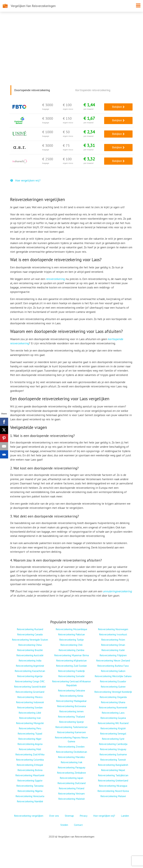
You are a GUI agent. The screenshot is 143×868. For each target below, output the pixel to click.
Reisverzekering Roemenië (113, 707)
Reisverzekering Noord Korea (113, 791)
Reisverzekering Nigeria (30, 791)
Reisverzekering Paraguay (71, 767)
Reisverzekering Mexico (30, 697)
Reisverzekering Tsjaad (30, 733)
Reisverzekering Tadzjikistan (113, 775)
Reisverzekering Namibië (30, 801)
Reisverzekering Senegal (113, 733)
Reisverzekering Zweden (71, 747)
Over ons (54, 816)
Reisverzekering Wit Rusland (113, 723)
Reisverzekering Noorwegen (113, 629)
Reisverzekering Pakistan (71, 634)
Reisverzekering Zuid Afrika (30, 754)
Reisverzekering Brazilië (30, 650)
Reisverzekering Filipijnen (113, 655)
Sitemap (69, 816)
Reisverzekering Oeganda (113, 697)
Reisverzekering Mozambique (71, 629)
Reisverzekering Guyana (113, 718)
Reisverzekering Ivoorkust (113, 634)
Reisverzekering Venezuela (30, 796)
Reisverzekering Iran (30, 718)
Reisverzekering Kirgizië (113, 728)
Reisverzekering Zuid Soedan (71, 666)
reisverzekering (55, 279)
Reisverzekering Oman (113, 645)
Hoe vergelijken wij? (25, 180)
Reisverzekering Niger (30, 739)
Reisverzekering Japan (71, 778)
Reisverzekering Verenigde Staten (30, 640)
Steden (64, 825)
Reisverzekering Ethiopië (30, 765)
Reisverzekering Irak (71, 762)
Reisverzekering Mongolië (30, 723)
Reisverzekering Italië (113, 650)
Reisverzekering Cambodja (113, 744)
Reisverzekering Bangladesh (113, 765)
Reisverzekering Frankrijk (71, 671)
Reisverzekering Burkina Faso (113, 666)
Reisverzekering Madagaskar (71, 701)
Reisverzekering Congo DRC (30, 681)
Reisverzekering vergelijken (29, 816)
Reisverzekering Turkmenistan (71, 727)
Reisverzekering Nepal (113, 770)
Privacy (83, 816)
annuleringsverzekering (117, 591)
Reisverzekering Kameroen (71, 732)
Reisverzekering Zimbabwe (71, 773)
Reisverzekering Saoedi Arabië (30, 687)
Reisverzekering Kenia (71, 696)
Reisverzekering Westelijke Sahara (113, 676)
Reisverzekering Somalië (71, 676)
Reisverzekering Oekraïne (71, 690)
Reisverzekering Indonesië (30, 702)
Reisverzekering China (30, 645)
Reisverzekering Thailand (71, 717)
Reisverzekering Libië (30, 713)
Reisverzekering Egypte (30, 780)
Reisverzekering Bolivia (30, 770)
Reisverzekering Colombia (30, 760)
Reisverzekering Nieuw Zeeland (113, 660)
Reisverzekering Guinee (113, 687)
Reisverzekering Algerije (30, 676)
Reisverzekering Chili (71, 645)
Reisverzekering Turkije (71, 640)
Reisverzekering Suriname (113, 754)
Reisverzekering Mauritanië (30, 775)
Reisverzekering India (30, 660)
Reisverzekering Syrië (113, 739)
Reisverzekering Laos (113, 713)
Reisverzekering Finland (71, 788)
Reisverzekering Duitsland (71, 783)
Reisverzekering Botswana (71, 706)
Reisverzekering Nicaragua (113, 786)
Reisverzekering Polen (113, 640)
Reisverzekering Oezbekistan (71, 752)
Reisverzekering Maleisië (71, 799)
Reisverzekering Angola (30, 744)
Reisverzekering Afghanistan (71, 660)
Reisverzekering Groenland (30, 692)
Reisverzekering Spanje (71, 722)
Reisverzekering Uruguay (113, 749)
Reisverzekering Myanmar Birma (71, 655)
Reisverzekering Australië (30, 655)
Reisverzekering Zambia (71, 650)
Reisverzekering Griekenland (113, 780)
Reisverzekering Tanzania (30, 786)
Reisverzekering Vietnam (71, 793)
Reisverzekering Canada (30, 634)
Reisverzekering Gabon (113, 671)
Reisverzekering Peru (30, 728)
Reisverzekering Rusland (30, 629)
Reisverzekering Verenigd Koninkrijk (113, 692)
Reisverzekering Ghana (113, 702)
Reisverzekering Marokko (71, 757)
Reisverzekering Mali (30, 749)
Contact (78, 825)
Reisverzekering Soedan (30, 707)
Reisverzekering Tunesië (113, 760)
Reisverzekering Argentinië (30, 666)
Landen (125, 816)
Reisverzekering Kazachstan (30, 671)
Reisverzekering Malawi (113, 796)
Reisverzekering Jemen (71, 711)
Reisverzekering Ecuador (113, 681)
